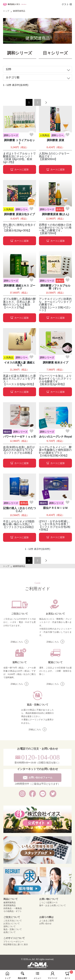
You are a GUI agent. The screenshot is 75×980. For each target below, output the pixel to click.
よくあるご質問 (46, 921)
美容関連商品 (10, 905)
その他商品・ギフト (13, 911)
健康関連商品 (10, 903)
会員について (10, 932)
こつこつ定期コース (48, 903)
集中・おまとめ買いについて (53, 905)
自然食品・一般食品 (13, 908)
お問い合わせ (45, 924)
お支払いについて (12, 924)
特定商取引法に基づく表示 (16, 945)
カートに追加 (20, 169)
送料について (10, 926)
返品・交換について (13, 929)
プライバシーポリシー (14, 942)
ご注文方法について (13, 921)
